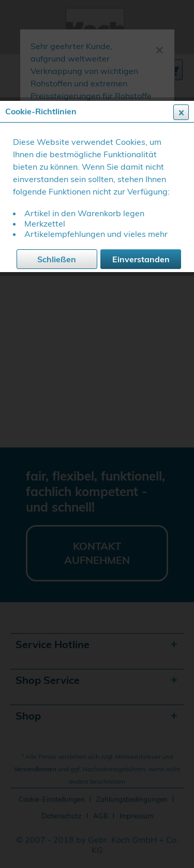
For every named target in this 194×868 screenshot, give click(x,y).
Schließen (57, 259)
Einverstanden (141, 259)
